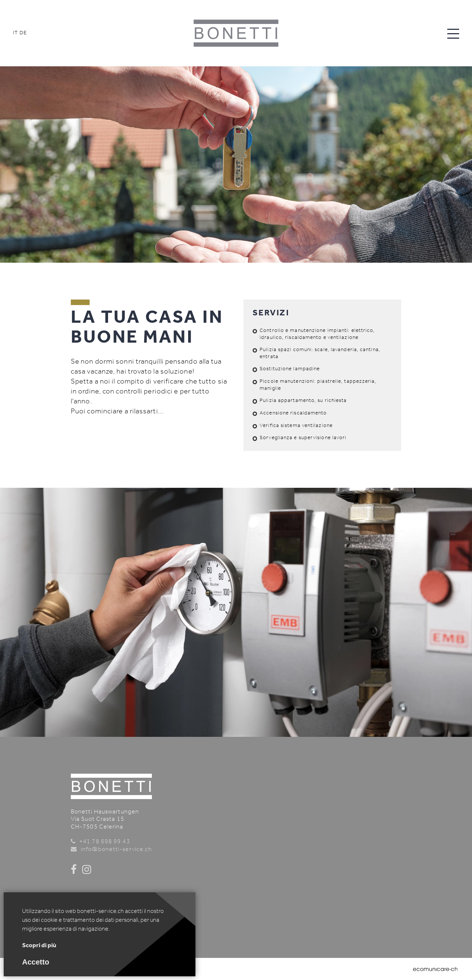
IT (15, 33)
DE (23, 33)
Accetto (36, 962)
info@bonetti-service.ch (116, 850)
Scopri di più (39, 946)
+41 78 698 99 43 (105, 842)
